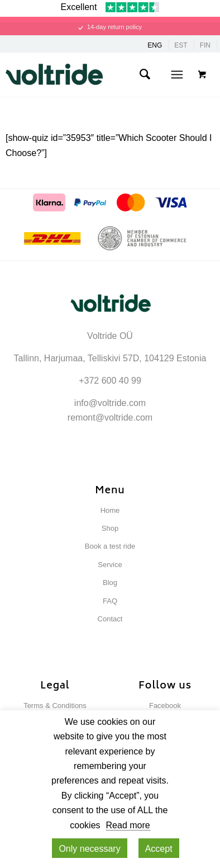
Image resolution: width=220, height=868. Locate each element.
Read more (128, 825)
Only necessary (89, 849)
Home (110, 510)
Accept (159, 849)
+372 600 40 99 (110, 381)
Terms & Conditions (55, 706)
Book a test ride (110, 546)
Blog (110, 582)
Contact (110, 619)
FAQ (110, 601)
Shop (110, 528)
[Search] (145, 74)
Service (110, 565)
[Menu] (177, 74)
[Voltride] (94, 74)
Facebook (165, 706)
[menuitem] (145, 74)
